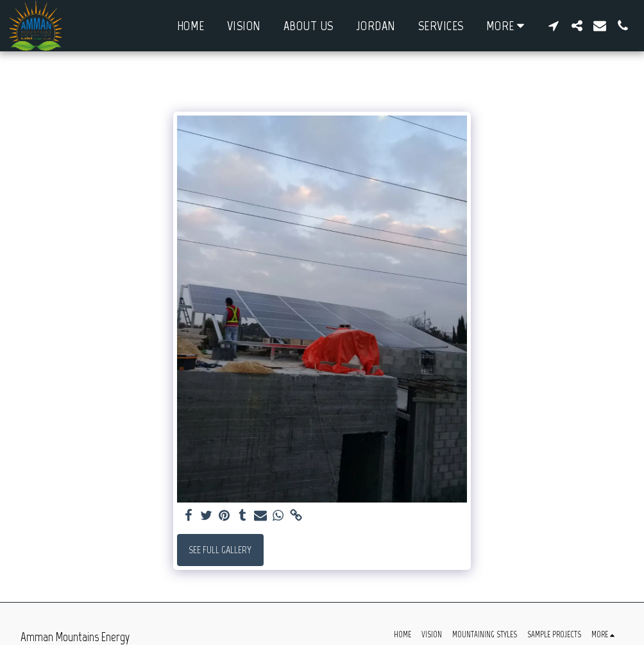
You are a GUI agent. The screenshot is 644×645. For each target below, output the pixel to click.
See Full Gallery (220, 550)
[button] (554, 26)
